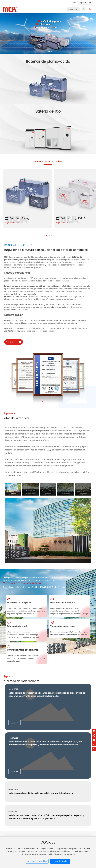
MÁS (14, 723)
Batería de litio (48, 111)
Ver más (14, 342)
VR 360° (72, 3)
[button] (46, 51)
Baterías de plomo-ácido (48, 61)
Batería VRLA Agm (18, 218)
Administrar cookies (37, 861)
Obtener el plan (73, 9)
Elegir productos (12, 223)
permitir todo (60, 861)
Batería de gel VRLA (71, 218)
